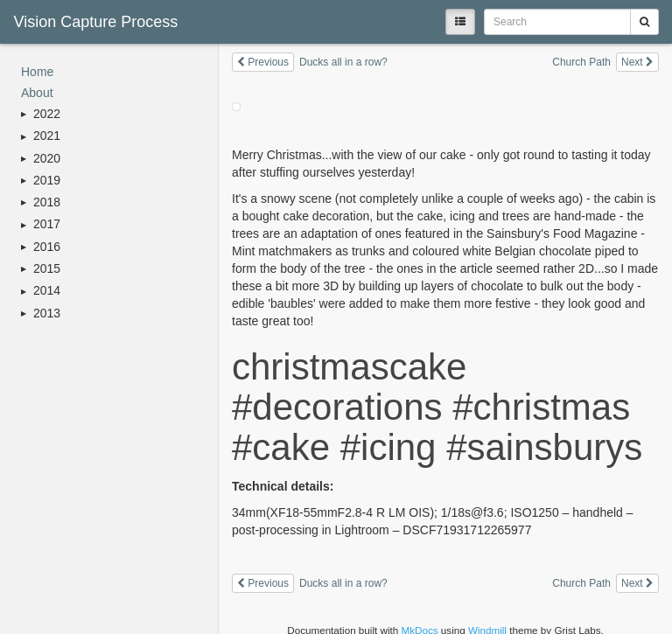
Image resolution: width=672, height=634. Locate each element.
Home (37, 72)
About (37, 93)
